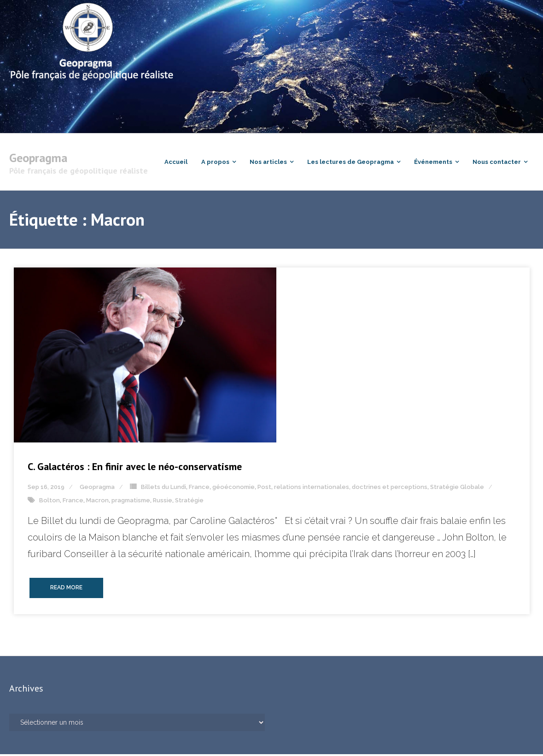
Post (264, 489)
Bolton (50, 502)
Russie (163, 502)
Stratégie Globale (457, 489)
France (199, 489)
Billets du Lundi (163, 489)
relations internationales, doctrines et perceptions (351, 489)
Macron (97, 502)
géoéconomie (234, 489)
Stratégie (189, 502)
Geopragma (97, 489)
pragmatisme (131, 502)
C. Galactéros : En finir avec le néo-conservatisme (135, 468)
